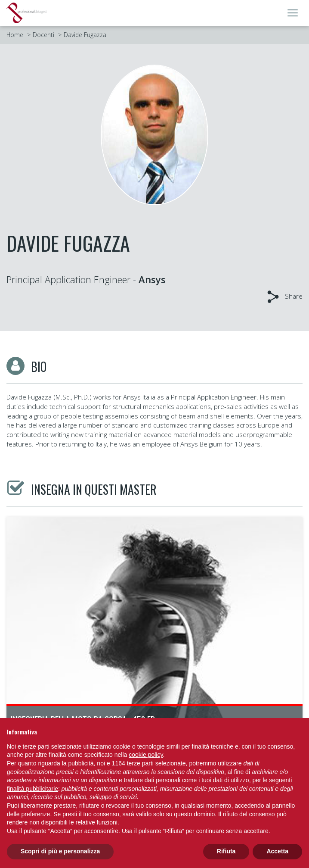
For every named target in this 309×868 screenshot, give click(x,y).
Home (15, 35)
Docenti (43, 35)
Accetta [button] (277, 851)
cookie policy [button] (146, 755)
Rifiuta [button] (226, 851)
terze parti (140, 763)
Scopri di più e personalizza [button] (60, 851)
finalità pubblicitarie (32, 789)
